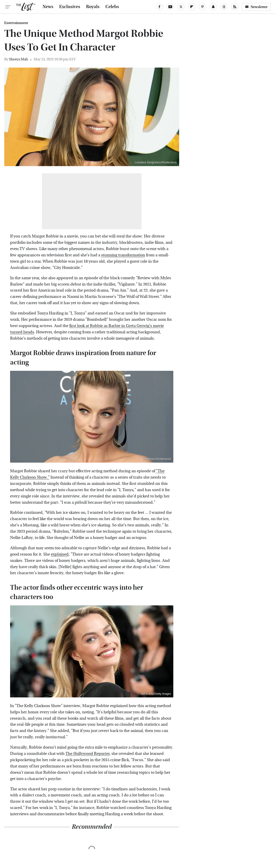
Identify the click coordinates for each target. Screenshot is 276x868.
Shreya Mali (18, 59)
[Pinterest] (202, 7)
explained (60, 554)
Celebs (112, 7)
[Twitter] (181, 7)
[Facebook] (159, 7)
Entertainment (16, 23)
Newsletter (256, 7)
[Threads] (224, 7)
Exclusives (70, 7)
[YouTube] (170, 7)
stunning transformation (123, 255)
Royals (93, 7)
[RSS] (235, 7)
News (48, 7)
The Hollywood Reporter (87, 754)
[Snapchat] (213, 7)
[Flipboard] (192, 7)
